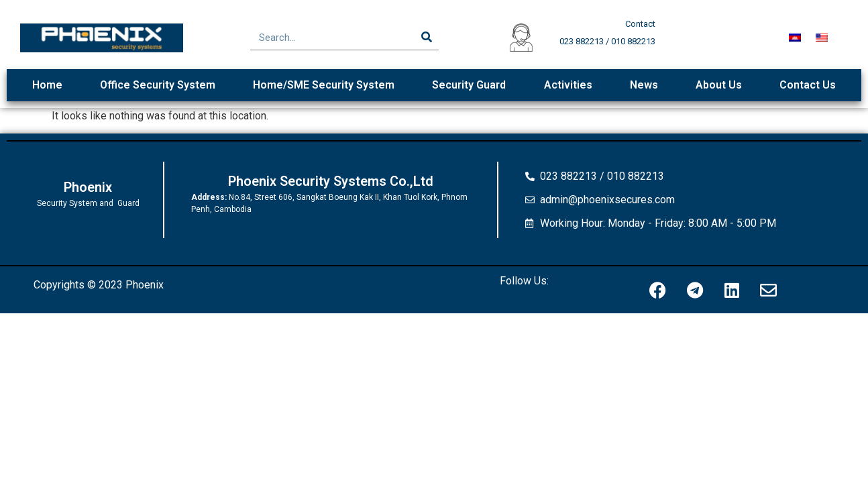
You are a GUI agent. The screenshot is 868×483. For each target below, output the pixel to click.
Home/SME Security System (324, 85)
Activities (568, 85)
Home (47, 85)
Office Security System (158, 85)
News (644, 85)
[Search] (426, 38)
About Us (719, 85)
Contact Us (808, 85)
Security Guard (469, 85)
